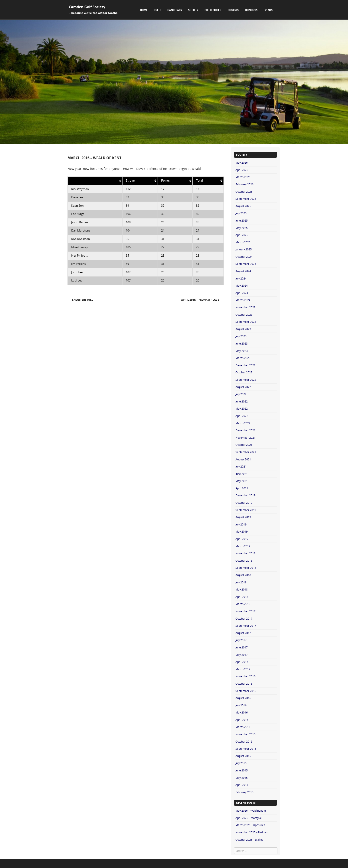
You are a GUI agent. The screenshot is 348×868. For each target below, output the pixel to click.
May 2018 (242, 589)
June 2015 (242, 770)
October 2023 (244, 315)
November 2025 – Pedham (252, 832)
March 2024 (243, 300)
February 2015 (244, 792)
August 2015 (243, 756)
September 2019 (246, 510)
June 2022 (242, 401)
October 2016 (244, 684)
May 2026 (242, 163)
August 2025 (243, 206)
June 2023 (242, 343)
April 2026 (242, 170)
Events (268, 10)
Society (193, 10)
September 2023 (246, 322)
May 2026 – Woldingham (251, 811)
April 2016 (242, 720)
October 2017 (244, 618)
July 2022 (241, 394)
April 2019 (242, 539)
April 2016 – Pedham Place (202, 300)
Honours (251, 10)
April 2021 (242, 488)
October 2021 (244, 445)
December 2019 (245, 495)
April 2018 (242, 597)
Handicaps (175, 10)
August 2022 (243, 387)
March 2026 (243, 177)
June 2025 (242, 220)
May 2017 (242, 655)
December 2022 (245, 365)
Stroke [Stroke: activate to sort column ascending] (130, 181)
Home (144, 10)
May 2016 (242, 712)
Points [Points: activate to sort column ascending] (165, 181)
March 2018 (243, 604)
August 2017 (243, 633)
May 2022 (242, 408)
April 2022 (242, 416)
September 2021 (246, 452)
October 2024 (244, 257)
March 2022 (243, 423)
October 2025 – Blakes (249, 840)
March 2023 (243, 358)
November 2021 (245, 438)
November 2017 (245, 611)
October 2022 (244, 372)
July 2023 (241, 336)
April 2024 (242, 293)
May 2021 (242, 481)
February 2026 (244, 184)
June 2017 (242, 647)
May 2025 (242, 228)
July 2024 (241, 278)
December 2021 (245, 430)
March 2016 (243, 727)
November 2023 (245, 307)
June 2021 (242, 474)
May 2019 (242, 531)
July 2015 (241, 763)
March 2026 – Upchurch (250, 825)
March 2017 (243, 669)
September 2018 (246, 568)
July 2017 (241, 640)
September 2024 (246, 264)
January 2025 (244, 249)
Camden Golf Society (87, 7)
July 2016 (241, 705)
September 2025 (246, 199)
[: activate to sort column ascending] (95, 181)
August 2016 (243, 698)
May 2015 (242, 778)
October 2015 (244, 741)
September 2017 (246, 626)
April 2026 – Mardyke (249, 818)
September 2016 (246, 691)
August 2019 (243, 517)
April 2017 (242, 662)
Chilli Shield (213, 10)
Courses (233, 10)
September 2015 (246, 749)
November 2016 (245, 676)
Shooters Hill (81, 300)
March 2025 (243, 242)
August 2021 (243, 459)
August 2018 (243, 575)
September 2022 (246, 380)
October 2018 (244, 561)
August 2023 (243, 329)
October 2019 (244, 503)
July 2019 (241, 524)
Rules (157, 10)
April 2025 (242, 235)
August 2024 (243, 271)
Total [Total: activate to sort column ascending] (199, 181)
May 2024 (242, 285)
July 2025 (241, 213)
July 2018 (241, 582)
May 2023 (242, 351)
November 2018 (245, 553)
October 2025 (244, 192)
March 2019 (243, 546)
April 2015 (242, 785)
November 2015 (245, 734)
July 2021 (241, 466)
